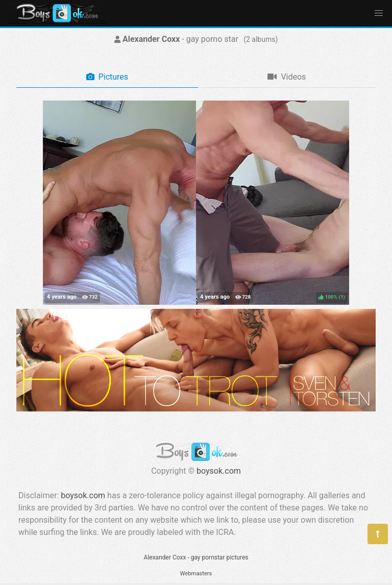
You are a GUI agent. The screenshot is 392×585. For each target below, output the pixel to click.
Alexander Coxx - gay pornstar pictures (196, 557)
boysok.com (219, 471)
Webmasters (196, 574)
